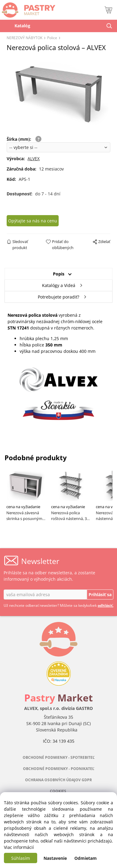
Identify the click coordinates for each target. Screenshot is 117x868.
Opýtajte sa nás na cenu (33, 221)
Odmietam (86, 858)
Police (52, 38)
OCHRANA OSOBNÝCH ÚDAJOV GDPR (58, 780)
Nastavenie (55, 858)
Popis (59, 274)
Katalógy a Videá (59, 285)
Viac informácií (19, 847)
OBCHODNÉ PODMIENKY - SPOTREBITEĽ (59, 757)
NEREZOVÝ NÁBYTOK (24, 38)
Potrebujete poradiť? (58, 297)
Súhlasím (21, 858)
